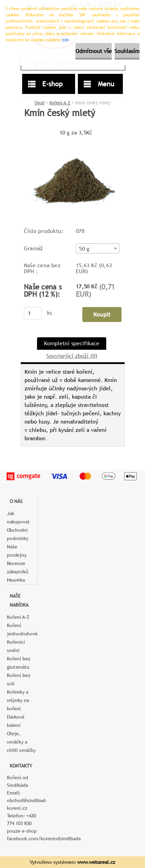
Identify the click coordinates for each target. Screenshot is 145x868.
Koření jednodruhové (22, 630)
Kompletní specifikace (72, 343)
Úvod (39, 103)
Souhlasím (127, 51)
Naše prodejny (17, 551)
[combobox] (97, 248)
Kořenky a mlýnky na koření (18, 700)
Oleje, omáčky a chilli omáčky (21, 742)
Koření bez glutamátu (19, 663)
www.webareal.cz (96, 862)
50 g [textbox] (84, 249)
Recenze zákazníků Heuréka (18, 572)
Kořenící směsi (16, 646)
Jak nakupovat (18, 518)
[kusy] (33, 313)
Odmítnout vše (94, 51)
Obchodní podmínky (18, 534)
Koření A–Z (60, 103)
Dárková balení (16, 721)
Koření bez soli (19, 679)
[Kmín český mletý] (73, 140)
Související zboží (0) (72, 356)
